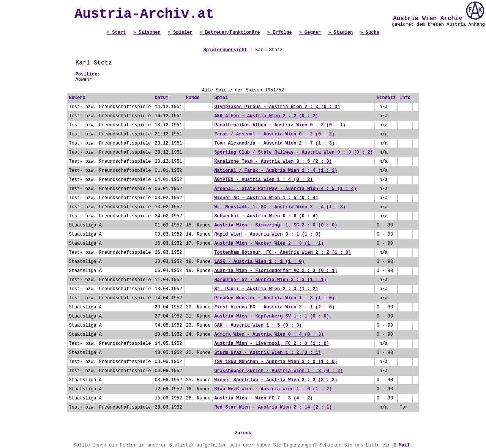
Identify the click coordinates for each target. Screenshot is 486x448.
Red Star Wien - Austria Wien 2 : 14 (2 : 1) (273, 407)
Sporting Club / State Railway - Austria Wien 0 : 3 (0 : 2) (293, 152)
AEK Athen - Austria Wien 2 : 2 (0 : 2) (266, 116)
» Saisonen (147, 33)
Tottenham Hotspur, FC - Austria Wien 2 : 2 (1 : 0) (282, 253)
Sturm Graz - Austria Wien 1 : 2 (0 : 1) (267, 353)
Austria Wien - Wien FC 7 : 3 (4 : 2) (263, 398)
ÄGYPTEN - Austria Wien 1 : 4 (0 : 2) (263, 180)
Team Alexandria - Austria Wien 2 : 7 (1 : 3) (274, 143)
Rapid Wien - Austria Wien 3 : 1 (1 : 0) (267, 234)
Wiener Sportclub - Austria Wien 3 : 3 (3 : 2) (276, 380)
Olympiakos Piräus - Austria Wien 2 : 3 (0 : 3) (277, 107)
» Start (116, 33)
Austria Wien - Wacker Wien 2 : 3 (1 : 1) (269, 244)
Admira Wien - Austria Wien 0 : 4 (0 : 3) (269, 335)
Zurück (243, 433)
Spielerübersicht (225, 50)
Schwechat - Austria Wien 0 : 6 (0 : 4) (266, 216)
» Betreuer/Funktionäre (230, 33)
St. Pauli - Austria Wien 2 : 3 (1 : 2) (266, 289)
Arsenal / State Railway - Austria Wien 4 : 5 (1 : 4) (285, 189)
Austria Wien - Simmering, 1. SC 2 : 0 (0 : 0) (276, 225)
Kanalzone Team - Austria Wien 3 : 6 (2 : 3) (273, 162)
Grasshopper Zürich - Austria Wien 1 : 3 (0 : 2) (278, 371)
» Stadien (340, 33)
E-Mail (402, 445)
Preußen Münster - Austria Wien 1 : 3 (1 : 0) (274, 298)
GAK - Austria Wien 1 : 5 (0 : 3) (258, 325)
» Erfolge (280, 33)
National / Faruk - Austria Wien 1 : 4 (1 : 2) (276, 171)
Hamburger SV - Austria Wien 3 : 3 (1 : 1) (270, 280)
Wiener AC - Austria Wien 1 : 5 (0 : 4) (266, 198)
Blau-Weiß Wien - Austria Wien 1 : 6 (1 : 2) (273, 389)
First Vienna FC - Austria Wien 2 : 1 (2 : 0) (274, 307)
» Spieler (180, 33)
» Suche (369, 33)
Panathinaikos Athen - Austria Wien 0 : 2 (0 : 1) (280, 125)
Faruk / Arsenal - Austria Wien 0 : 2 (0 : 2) (274, 134)
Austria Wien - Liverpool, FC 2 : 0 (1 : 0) (271, 344)
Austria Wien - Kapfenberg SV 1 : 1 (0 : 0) (271, 316)
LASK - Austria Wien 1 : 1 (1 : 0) (259, 262)
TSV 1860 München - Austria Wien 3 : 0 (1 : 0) (276, 362)
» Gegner (310, 33)
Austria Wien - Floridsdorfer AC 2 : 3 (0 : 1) (276, 271)
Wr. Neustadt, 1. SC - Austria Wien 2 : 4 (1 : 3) (280, 207)
